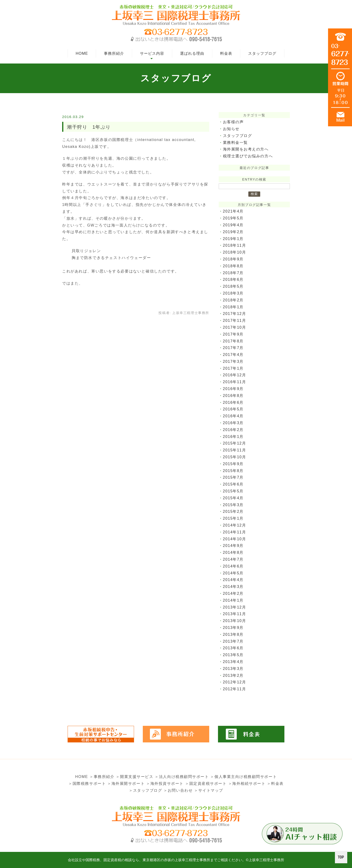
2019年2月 (233, 232)
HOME (82, 53)
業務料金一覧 (236, 143)
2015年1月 (233, 518)
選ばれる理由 (192, 53)
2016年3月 (233, 423)
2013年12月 (235, 607)
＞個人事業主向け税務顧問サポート (244, 777)
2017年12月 (235, 314)
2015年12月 (235, 443)
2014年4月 (233, 580)
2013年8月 (233, 634)
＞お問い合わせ (178, 790)
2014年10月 (235, 539)
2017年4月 (233, 355)
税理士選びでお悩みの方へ (248, 156)
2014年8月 (233, 552)
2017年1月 (233, 368)
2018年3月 (233, 293)
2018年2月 (233, 300)
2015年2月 (233, 511)
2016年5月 (233, 409)
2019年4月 (233, 225)
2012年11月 (235, 689)
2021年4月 (233, 211)
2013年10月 (235, 621)
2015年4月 (233, 498)
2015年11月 (235, 450)
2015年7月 (233, 477)
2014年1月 (233, 600)
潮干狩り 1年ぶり (89, 127)
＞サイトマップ (209, 790)
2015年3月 (233, 505)
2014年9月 (233, 546)
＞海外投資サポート (165, 784)
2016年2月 (233, 430)
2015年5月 (233, 491)
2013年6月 (233, 648)
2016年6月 (233, 402)
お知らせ (231, 129)
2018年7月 (233, 273)
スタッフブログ (262, 53)
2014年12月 (235, 525)
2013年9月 (233, 628)
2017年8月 (233, 341)
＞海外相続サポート (247, 784)
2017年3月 (233, 361)
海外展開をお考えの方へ (246, 149)
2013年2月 (233, 675)
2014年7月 (233, 559)
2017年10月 (235, 327)
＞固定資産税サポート (206, 784)
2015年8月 (233, 471)
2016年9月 (233, 389)
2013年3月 (233, 669)
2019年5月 (233, 218)
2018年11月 (235, 245)
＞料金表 (276, 784)
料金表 (226, 53)
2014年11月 (235, 532)
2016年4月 (233, 416)
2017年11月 (235, 320)
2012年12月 (235, 682)
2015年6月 (233, 484)
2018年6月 (233, 279)
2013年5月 (233, 655)
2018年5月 (233, 286)
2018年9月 (233, 259)
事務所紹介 (114, 53)
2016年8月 (233, 396)
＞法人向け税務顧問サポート (182, 777)
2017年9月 (233, 334)
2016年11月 (235, 382)
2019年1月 (233, 239)
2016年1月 (233, 437)
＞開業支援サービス (134, 777)
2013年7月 (233, 641)
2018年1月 (233, 307)
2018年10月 (235, 252)
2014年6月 (233, 566)
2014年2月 (233, 593)
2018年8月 (233, 266)
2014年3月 (233, 587)
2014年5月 (233, 573)
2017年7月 (233, 348)
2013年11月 (235, 614)
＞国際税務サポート (87, 784)
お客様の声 (233, 122)
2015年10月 (235, 457)
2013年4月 (233, 662)
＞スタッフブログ (145, 790)
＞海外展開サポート (126, 784)
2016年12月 (235, 375)
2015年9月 (233, 464)
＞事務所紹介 (102, 777)
